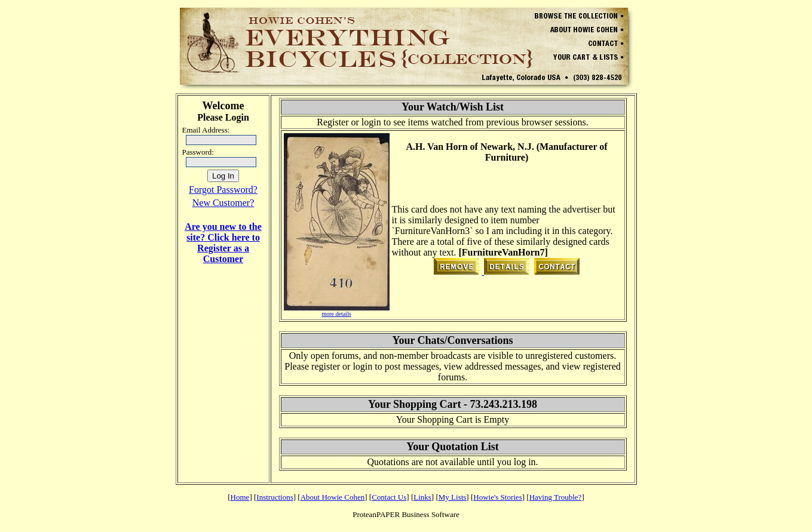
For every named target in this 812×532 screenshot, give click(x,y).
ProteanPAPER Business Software (406, 514)
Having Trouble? (556, 497)
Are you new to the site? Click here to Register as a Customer (223, 243)
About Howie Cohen (333, 497)
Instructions (275, 497)
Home (240, 497)
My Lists (453, 497)
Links (422, 497)
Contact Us (389, 497)
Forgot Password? (223, 190)
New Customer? (223, 203)
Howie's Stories (497, 497)
